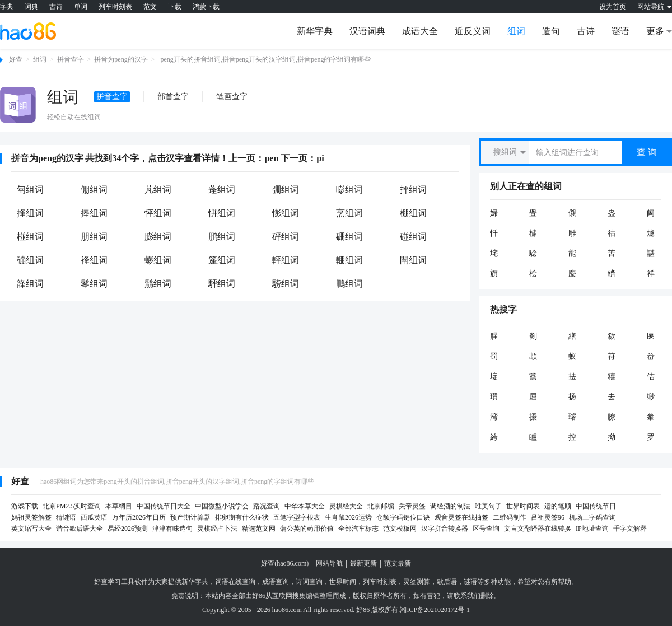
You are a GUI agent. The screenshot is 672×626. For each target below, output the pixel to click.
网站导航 (329, 563)
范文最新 (398, 563)
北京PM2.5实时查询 (72, 506)
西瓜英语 (94, 517)
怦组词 (158, 213)
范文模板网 (400, 529)
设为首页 (613, 7)
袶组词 (94, 260)
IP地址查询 (592, 529)
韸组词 (30, 284)
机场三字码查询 (592, 517)
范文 (150, 7)
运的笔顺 (558, 506)
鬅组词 (158, 284)
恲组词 (222, 213)
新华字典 (315, 31)
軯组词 (286, 260)
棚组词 (413, 213)
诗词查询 (309, 582)
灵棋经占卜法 (217, 529)
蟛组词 (158, 260)
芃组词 (158, 190)
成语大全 (420, 31)
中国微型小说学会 (222, 506)
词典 (31, 7)
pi (320, 158)
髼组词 (94, 284)
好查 (16, 59)
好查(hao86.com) (285, 563)
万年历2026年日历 (139, 517)
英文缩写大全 (31, 529)
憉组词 (286, 213)
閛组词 (413, 260)
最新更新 (363, 563)
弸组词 (286, 190)
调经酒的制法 (450, 506)
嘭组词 (349, 190)
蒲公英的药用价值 (307, 529)
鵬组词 (349, 284)
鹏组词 (222, 237)
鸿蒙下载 (206, 7)
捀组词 (30, 213)
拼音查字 (71, 59)
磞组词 (30, 260)
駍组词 (222, 284)
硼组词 (349, 237)
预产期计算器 (190, 517)
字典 (7, 7)
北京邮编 (381, 506)
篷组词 (222, 260)
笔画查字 (232, 97)
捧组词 (94, 213)
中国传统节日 (596, 506)
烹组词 (349, 213)
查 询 (647, 152)
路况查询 (267, 506)
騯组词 (286, 284)
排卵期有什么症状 (242, 517)
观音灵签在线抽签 (461, 517)
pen (271, 158)
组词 (516, 31)
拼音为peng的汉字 (121, 59)
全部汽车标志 (358, 529)
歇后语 (447, 582)
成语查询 (276, 582)
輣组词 (349, 260)
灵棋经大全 (346, 506)
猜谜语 (66, 517)
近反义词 (473, 31)
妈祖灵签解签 (31, 517)
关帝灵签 (412, 506)
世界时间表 (523, 506)
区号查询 (486, 529)
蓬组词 (222, 190)
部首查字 (173, 97)
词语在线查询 (235, 582)
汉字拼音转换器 (445, 529)
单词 (81, 7)
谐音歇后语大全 (80, 529)
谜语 (620, 31)
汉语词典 (367, 31)
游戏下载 (25, 506)
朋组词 (94, 237)
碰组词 (413, 237)
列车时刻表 (115, 7)
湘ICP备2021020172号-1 (435, 610)
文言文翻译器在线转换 (538, 529)
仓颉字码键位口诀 (403, 517)
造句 (551, 31)
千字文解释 (630, 529)
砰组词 (286, 237)
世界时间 (343, 582)
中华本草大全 (305, 506)
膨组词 (158, 237)
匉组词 (30, 190)
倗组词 (94, 190)
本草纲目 (119, 506)
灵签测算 (417, 582)
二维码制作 (510, 517)
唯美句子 (488, 506)
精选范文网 (259, 529)
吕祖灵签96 (548, 517)
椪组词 (30, 237)
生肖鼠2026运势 (348, 517)
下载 (175, 7)
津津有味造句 (172, 529)
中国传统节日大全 (164, 506)
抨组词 (413, 190)
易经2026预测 (128, 529)
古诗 (56, 7)
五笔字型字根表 (297, 517)
